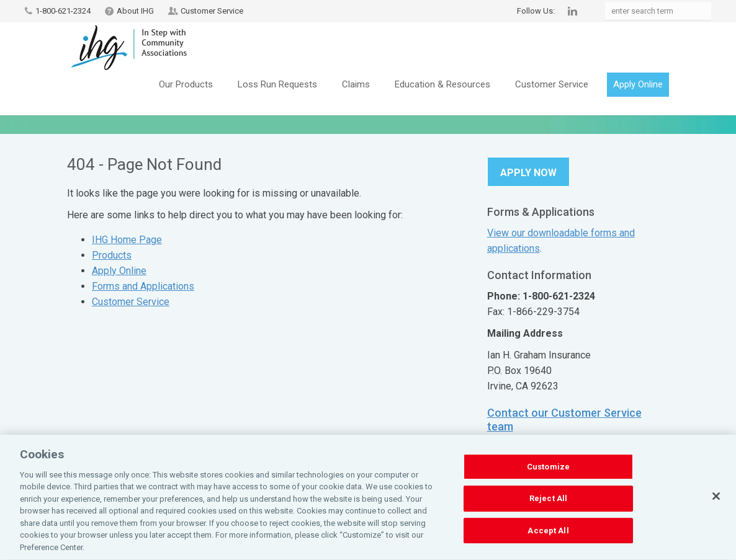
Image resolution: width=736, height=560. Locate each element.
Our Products (186, 84)
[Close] (716, 503)
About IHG (135, 11)
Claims (356, 84)
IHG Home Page (127, 240)
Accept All (548, 537)
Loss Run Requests (277, 84)
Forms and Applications (143, 286)
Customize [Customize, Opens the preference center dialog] (548, 473)
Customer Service (212, 11)
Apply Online (638, 84)
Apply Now (528, 173)
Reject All (548, 505)
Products (112, 255)
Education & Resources (442, 84)
